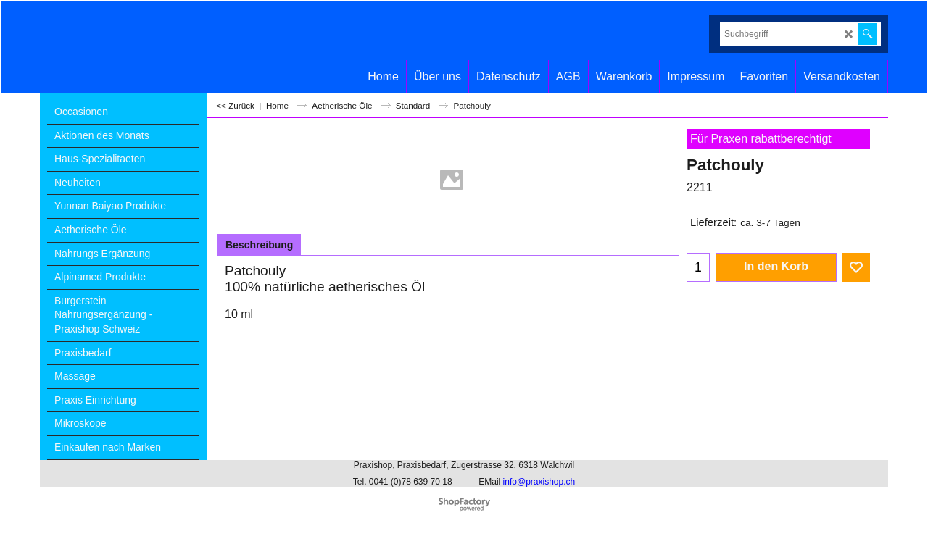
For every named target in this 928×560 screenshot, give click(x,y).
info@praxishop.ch (539, 482)
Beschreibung (259, 245)
